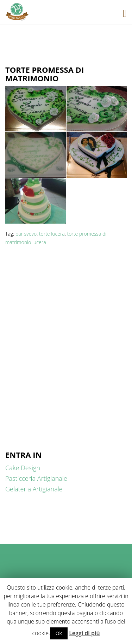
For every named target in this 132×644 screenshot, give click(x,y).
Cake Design (23, 468)
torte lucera (52, 234)
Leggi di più (84, 633)
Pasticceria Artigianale (36, 478)
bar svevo (26, 234)
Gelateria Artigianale (34, 489)
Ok (59, 633)
